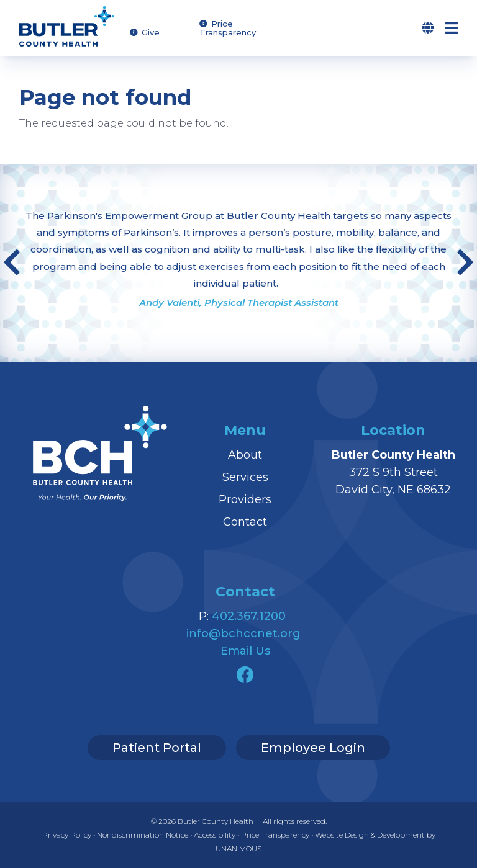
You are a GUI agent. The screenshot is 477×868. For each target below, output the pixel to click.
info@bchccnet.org (243, 633)
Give (151, 32)
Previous (12, 262)
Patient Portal (157, 748)
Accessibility (215, 835)
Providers (245, 499)
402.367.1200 (249, 616)
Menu (461, 28)
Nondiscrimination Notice (143, 835)
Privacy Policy (67, 835)
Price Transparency (228, 28)
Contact (245, 522)
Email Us (245, 651)
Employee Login (313, 748)
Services (245, 477)
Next (465, 262)
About (245, 455)
